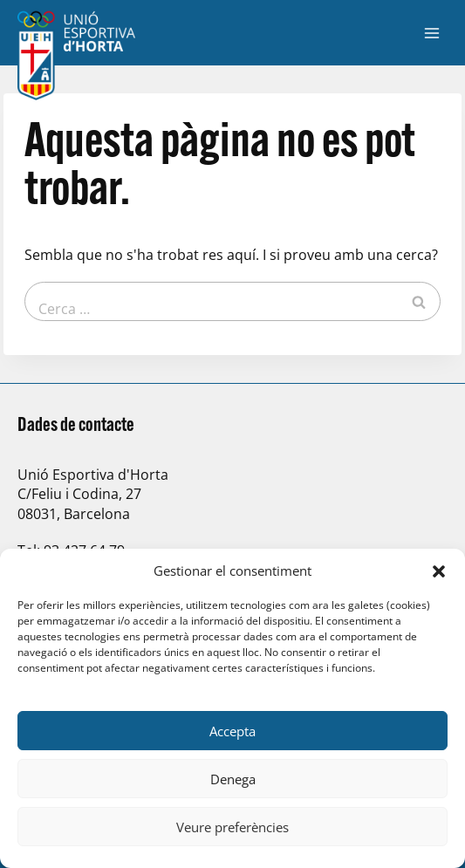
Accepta (232, 731)
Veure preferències (232, 827)
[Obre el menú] (431, 33)
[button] (439, 571)
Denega (233, 779)
